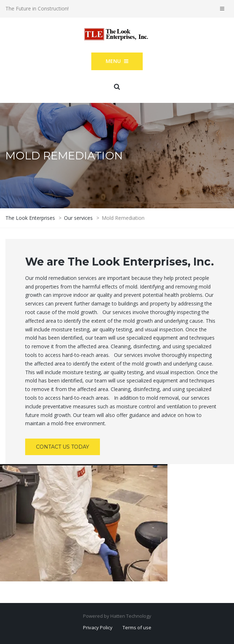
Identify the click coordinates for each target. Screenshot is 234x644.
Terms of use (137, 627)
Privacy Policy (98, 627)
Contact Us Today (63, 447)
